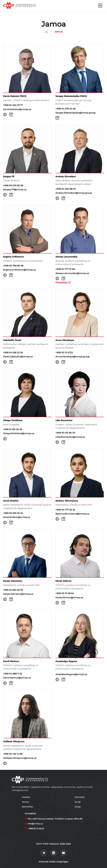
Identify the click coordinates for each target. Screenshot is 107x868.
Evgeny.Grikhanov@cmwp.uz (19, 270)
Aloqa (78, 807)
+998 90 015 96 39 (65, 433)
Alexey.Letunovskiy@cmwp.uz (72, 273)
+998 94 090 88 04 (66, 189)
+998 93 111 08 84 (65, 593)
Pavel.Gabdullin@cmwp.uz (18, 357)
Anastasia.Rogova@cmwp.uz (71, 674)
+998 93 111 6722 (64, 353)
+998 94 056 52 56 (13, 353)
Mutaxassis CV (63, 282)
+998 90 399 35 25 (13, 513)
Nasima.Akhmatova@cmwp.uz (72, 514)
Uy (46, 32)
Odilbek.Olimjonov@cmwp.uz (20, 758)
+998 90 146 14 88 (13, 754)
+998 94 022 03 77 (13, 105)
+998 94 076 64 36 (66, 109)
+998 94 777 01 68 (65, 269)
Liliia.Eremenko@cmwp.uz (70, 437)
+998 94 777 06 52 (65, 510)
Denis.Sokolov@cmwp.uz (17, 109)
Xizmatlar (80, 797)
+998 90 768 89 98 (13, 266)
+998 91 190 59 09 (13, 429)
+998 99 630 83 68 (13, 185)
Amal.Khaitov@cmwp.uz (17, 517)
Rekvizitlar (27, 807)
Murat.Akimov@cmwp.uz (69, 598)
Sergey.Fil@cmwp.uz (15, 190)
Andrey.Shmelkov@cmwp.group (74, 193)
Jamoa (25, 802)
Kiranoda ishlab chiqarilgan (54, 862)
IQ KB (78, 802)
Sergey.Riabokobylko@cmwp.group (76, 113)
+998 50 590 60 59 (13, 590)
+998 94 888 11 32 (13, 674)
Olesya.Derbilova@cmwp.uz (19, 433)
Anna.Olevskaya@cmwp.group (73, 357)
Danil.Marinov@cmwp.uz (17, 678)
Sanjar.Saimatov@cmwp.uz (18, 594)
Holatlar (26, 797)
